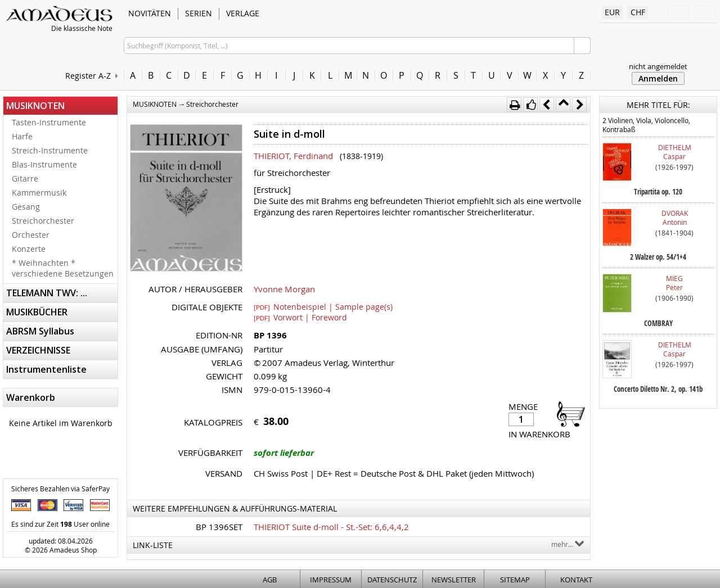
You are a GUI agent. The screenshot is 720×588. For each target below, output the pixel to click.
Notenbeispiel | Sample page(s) (323, 306)
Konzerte (29, 249)
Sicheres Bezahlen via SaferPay (60, 489)
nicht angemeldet (658, 66)
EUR (612, 12)
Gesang (26, 207)
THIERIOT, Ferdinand (293, 156)
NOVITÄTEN (150, 13)
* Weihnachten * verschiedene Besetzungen (63, 268)
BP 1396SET (219, 527)
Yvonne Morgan (284, 289)
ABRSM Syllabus (40, 331)
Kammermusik (39, 193)
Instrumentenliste (46, 369)
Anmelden (658, 78)
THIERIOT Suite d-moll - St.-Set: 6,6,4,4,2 (331, 527)
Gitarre (25, 178)
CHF (638, 12)
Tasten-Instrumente (49, 122)
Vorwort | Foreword (300, 317)
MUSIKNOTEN (35, 106)
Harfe (22, 136)
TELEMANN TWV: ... (47, 293)
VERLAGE (243, 13)
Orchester (31, 235)
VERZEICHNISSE (38, 350)
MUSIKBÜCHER (37, 312)
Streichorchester (43, 221)
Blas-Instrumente (44, 164)
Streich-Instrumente (50, 150)
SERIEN (199, 13)
